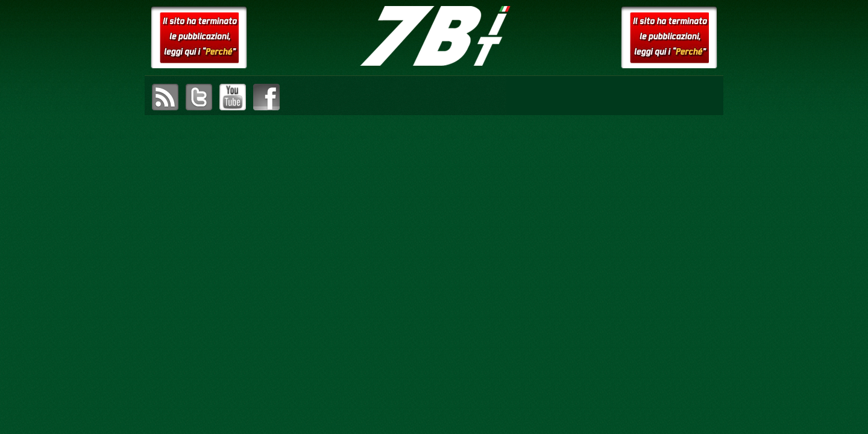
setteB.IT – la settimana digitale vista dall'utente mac (434, 36)
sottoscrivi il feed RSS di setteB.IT (165, 97)
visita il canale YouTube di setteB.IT (233, 97)
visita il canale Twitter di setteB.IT (199, 97)
